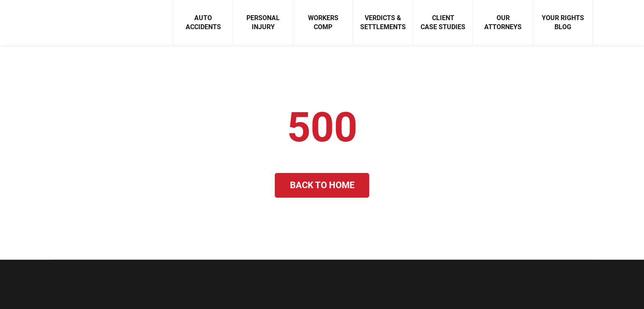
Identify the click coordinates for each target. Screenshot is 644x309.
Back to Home (322, 185)
